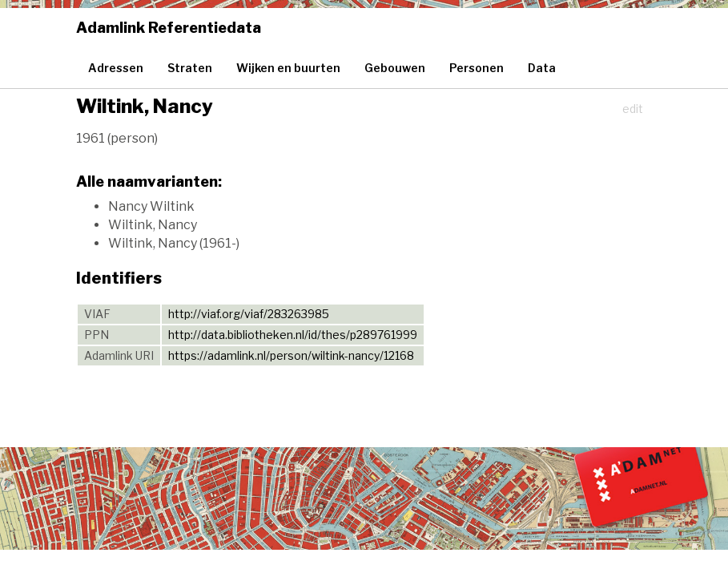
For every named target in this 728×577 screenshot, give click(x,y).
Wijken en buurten (288, 68)
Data (542, 68)
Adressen (116, 68)
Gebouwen (395, 68)
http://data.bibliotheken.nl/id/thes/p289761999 (293, 335)
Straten (190, 68)
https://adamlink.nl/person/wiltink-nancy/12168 (291, 355)
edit (633, 109)
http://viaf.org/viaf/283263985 (249, 314)
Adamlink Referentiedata (169, 28)
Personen (477, 68)
